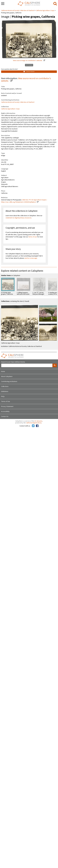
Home (3, 372)
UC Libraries (38, 421)
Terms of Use (6, 402)
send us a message (31, 258)
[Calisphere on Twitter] (33, 426)
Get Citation (29, 65)
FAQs (3, 397)
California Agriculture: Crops (45, 11)
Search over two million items (13, 362)
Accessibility (5, 412)
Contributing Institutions (9, 382)
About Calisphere (7, 377)
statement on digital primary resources (19, 218)
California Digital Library (34, 423)
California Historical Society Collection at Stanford (18, 11)
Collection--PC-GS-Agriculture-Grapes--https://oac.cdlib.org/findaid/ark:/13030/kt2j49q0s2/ (24, 201)
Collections (5, 387)
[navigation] (3, 4)
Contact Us (5, 417)
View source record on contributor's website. (26, 80)
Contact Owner (29, 72)
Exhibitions (5, 392)
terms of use (33, 237)
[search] (55, 4)
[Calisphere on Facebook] (37, 426)
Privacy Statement (7, 407)
